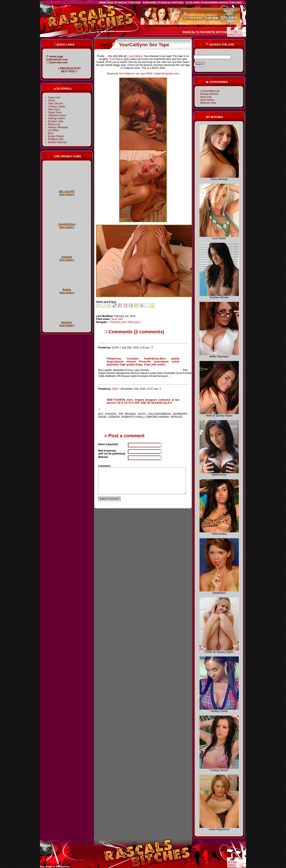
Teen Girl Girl (55, 104)
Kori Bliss (53, 130)
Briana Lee (54, 124)
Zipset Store (55, 112)
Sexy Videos (207, 100)
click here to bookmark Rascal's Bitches (214, 3)
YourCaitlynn (116, 59)
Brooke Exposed (57, 142)
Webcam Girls (208, 103)
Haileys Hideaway (58, 127)
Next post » (69, 71)
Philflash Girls (56, 139)
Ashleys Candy (57, 107)
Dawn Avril (54, 98)
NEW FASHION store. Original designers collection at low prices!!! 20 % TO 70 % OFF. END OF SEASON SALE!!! (143, 401)
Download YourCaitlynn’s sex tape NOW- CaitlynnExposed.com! (143, 74)
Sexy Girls (117, 319)
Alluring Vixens (56, 118)
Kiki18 (52, 101)
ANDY (115, 389)
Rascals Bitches (209, 94)
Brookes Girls (56, 121)
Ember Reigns (56, 136)
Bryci (51, 133)
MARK (116, 348)
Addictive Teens (57, 115)
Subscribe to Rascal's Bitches (163, 3)
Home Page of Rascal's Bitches (120, 3)
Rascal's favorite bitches (206, 32)
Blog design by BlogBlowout (54, 867)
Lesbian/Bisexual (210, 91)
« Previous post (69, 68)
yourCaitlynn (136, 56)
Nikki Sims (54, 109)
